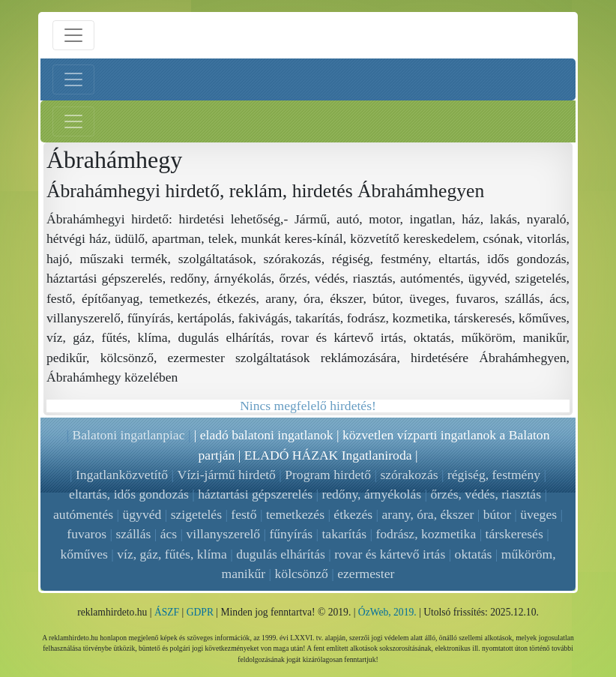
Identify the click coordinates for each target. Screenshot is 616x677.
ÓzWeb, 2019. (387, 612)
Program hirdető (328, 475)
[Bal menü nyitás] (73, 79)
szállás (133, 534)
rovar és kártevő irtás (390, 554)
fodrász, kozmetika (426, 534)
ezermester (366, 574)
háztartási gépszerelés (255, 494)
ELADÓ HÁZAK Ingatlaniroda (328, 455)
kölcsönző (302, 574)
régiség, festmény (494, 475)
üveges (538, 514)
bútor (497, 514)
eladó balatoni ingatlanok (267, 435)
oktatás (474, 554)
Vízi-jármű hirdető (226, 475)
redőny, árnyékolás (371, 494)
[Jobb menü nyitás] (73, 121)
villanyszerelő (223, 534)
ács (169, 534)
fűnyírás (291, 534)
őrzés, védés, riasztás (486, 494)
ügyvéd (142, 514)
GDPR (200, 612)
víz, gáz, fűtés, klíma (172, 554)
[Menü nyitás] (73, 35)
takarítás (344, 534)
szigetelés (196, 514)
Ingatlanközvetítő (122, 475)
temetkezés (295, 514)
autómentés (83, 514)
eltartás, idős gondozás (129, 494)
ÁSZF (167, 612)
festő (244, 514)
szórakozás (409, 475)
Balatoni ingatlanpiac (128, 435)
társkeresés (514, 534)
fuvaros (87, 534)
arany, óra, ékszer (428, 514)
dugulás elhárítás (281, 554)
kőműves (84, 554)
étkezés (353, 514)
